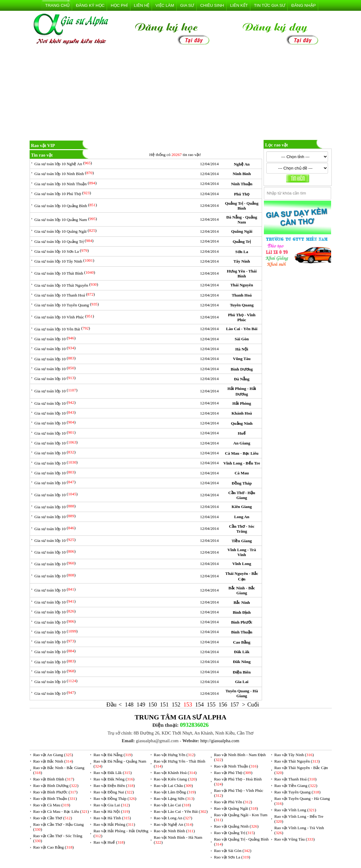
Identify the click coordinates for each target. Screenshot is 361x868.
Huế (242, 433)
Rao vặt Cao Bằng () (54, 847)
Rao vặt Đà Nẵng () (113, 755)
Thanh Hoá (242, 295)
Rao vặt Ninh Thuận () (236, 766)
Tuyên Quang (242, 305)
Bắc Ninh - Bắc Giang (242, 590)
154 (199, 704)
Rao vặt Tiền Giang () (296, 786)
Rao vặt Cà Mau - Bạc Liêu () (61, 811)
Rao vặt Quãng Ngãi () (236, 808)
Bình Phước (242, 622)
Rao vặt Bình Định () (54, 779)
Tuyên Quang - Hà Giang (242, 693)
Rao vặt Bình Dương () (56, 786)
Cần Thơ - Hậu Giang (242, 495)
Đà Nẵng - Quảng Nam (242, 220)
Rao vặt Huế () (109, 842)
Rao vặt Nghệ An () (174, 824)
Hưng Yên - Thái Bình (242, 274)
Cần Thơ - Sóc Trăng (242, 529)
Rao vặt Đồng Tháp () (115, 798)
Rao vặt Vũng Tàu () (295, 839)
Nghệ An (242, 164)
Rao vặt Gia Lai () (112, 805)
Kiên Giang (242, 507)
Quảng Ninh (242, 423)
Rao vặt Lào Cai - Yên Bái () (181, 811)
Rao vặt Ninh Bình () (174, 831)
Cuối (253, 704)
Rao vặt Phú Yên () (233, 802)
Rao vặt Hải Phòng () (114, 824)
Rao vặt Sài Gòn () (233, 851)
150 (153, 704)
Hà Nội (242, 349)
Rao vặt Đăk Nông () (114, 779)
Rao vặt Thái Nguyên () (297, 761)
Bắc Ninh (242, 602)
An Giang (242, 443)
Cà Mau (242, 473)
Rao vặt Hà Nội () (112, 811)
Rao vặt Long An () (173, 818)
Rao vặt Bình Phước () (55, 792)
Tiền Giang (242, 541)
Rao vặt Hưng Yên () (175, 755)
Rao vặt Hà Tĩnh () (112, 818)
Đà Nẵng (242, 379)
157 (235, 704)
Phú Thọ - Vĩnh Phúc (242, 317)
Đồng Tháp (242, 483)
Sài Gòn (242, 339)
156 (223, 704)
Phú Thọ (242, 194)
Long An (242, 517)
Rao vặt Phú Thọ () (233, 773)
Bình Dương (242, 369)
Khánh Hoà (242, 413)
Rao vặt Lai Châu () (173, 786)
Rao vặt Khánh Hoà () (175, 773)
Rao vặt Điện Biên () (114, 786)
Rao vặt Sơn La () (232, 857)
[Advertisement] (181, 94)
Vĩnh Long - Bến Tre (242, 463)
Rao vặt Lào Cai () (172, 805)
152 (176, 704)
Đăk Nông (242, 662)
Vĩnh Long (242, 564)
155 (211, 704)
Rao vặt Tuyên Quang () (297, 792)
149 (141, 704)
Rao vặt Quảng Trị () (234, 833)
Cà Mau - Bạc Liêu (242, 453)
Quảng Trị (242, 242)
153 (188, 704)
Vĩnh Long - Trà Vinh (242, 552)
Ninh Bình (242, 174)
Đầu (111, 704)
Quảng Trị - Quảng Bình (242, 206)
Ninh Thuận (242, 184)
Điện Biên (242, 672)
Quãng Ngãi (242, 231)
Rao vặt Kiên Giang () (175, 779)
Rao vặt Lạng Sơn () (174, 798)
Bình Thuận (242, 632)
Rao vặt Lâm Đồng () (175, 792)
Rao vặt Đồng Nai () (114, 792)
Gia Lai (242, 682)
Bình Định (242, 612)
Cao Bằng (242, 642)
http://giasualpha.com (220, 741)
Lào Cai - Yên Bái (242, 329)
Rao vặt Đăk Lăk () (113, 773)
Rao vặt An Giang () (53, 755)
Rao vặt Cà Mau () (52, 805)
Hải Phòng (242, 403)
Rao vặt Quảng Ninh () (236, 826)
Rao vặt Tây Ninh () (294, 755)
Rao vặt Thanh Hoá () (295, 779)
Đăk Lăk (242, 652)
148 (129, 704)
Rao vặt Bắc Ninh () (53, 761)
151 (164, 704)
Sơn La (242, 252)
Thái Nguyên (242, 285)
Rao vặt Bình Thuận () (55, 798)
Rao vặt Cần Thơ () (53, 818)
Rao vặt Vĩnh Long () (295, 810)
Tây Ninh (242, 261)
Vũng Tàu (242, 359)
